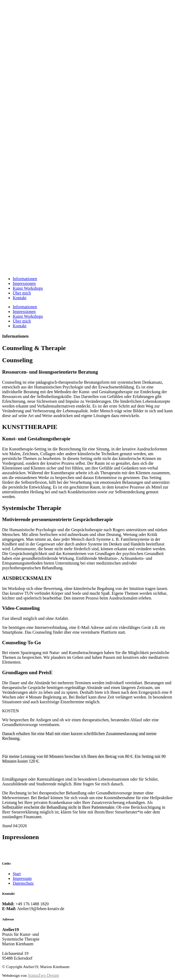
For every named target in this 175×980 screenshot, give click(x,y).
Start (17, 874)
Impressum (22, 878)
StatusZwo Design (43, 975)
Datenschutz (23, 883)
